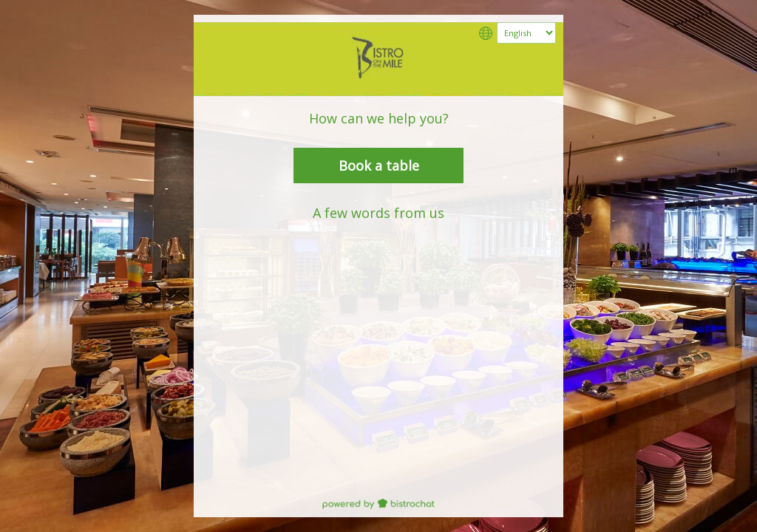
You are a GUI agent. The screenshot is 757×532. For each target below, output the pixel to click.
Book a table (379, 166)
